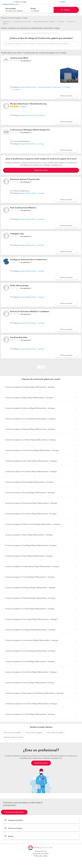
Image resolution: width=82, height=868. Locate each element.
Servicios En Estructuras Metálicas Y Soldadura (30, 317)
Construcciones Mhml (19, 63)
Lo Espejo (61, 22)
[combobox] (16, 10)
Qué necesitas (11, 9)
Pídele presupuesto (66, 101)
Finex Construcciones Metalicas (23, 213)
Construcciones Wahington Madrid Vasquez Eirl (30, 135)
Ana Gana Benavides (19, 342)
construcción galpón (13, 738)
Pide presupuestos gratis (14, 817)
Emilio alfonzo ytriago (19, 291)
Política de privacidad (41, 859)
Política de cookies (41, 861)
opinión (23, 112)
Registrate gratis (41, 175)
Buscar (66, 10)
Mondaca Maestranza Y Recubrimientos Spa (28, 109)
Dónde (33, 9)
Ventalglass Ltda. (17, 239)
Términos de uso (41, 856)
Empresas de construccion (22, 22)
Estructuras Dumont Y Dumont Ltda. (25, 184)
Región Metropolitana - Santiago (44, 22)
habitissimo (7, 22)
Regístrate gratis (41, 768)
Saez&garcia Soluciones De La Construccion (28, 265)
